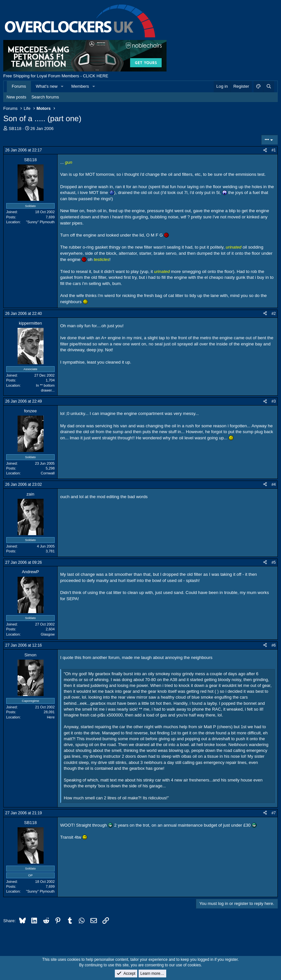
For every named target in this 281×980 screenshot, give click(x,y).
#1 (274, 150)
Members (80, 86)
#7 (274, 813)
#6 (274, 645)
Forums (19, 86)
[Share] (265, 150)
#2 (274, 314)
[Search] (269, 86)
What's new (47, 86)
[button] (62, 86)
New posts (16, 97)
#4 (274, 484)
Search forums (45, 97)
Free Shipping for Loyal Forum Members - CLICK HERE (56, 76)
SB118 (15, 129)
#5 (274, 562)
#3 (274, 401)
